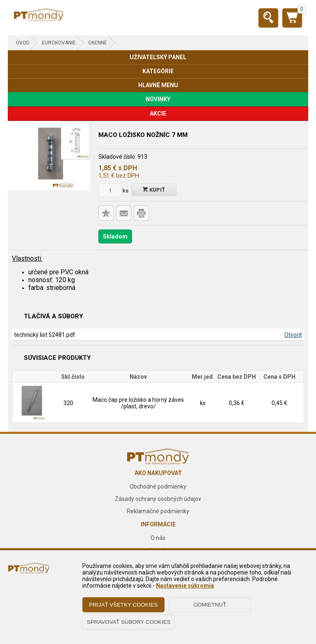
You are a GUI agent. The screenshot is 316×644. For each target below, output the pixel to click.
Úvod (23, 43)
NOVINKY (158, 99)
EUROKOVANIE (59, 43)
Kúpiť (154, 190)
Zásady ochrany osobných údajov (158, 499)
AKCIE (158, 114)
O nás (158, 538)
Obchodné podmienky (158, 486)
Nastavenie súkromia (185, 586)
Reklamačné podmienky (158, 511)
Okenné (98, 43)
